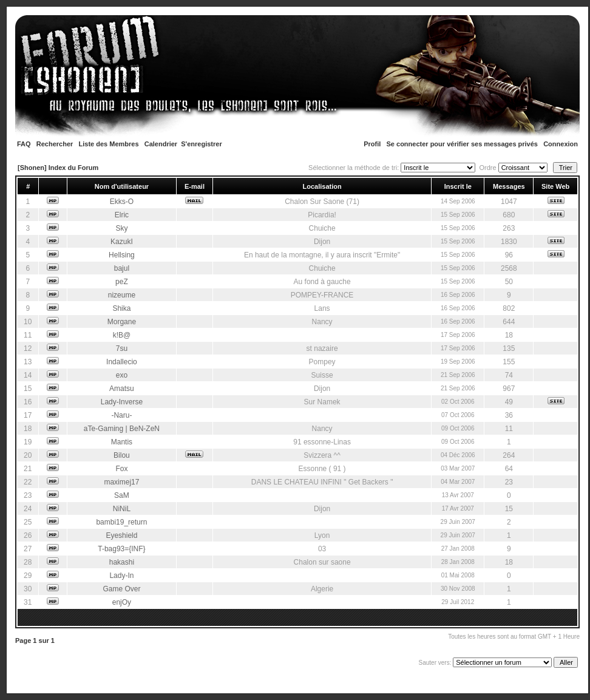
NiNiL (122, 509)
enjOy (122, 602)
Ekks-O (122, 202)
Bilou (122, 455)
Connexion (561, 144)
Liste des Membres (109, 144)
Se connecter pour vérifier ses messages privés (462, 144)
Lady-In (121, 576)
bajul (122, 268)
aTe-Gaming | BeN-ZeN (122, 429)
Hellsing (122, 255)
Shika (121, 308)
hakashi (122, 562)
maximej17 (121, 482)
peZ (122, 282)
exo (122, 375)
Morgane (122, 322)
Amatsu (122, 389)
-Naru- (121, 415)
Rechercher (55, 144)
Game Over (121, 589)
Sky (121, 228)
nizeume (122, 295)
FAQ (24, 144)
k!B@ (122, 335)
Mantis (122, 442)
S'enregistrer (201, 144)
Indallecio (122, 362)
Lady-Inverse (122, 402)
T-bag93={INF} (121, 549)
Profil (372, 144)
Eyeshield (121, 535)
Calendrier (161, 144)
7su (122, 348)
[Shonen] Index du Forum (58, 168)
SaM (122, 495)
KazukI (122, 242)
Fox (121, 469)
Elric (122, 215)
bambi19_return (121, 522)
